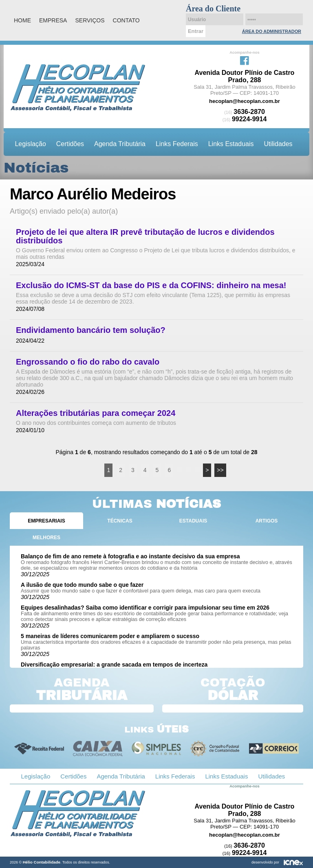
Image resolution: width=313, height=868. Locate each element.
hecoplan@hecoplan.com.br (245, 101)
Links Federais (177, 144)
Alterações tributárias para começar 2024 (96, 413)
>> (220, 470)
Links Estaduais (231, 144)
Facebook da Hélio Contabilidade (245, 60)
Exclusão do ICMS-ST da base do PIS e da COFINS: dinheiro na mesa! (151, 285)
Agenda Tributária (120, 144)
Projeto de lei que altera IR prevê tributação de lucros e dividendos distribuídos (145, 236)
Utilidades (278, 144)
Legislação (31, 144)
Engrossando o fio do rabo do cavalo (88, 362)
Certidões (70, 144)
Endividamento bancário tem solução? (91, 330)
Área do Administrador (272, 31)
